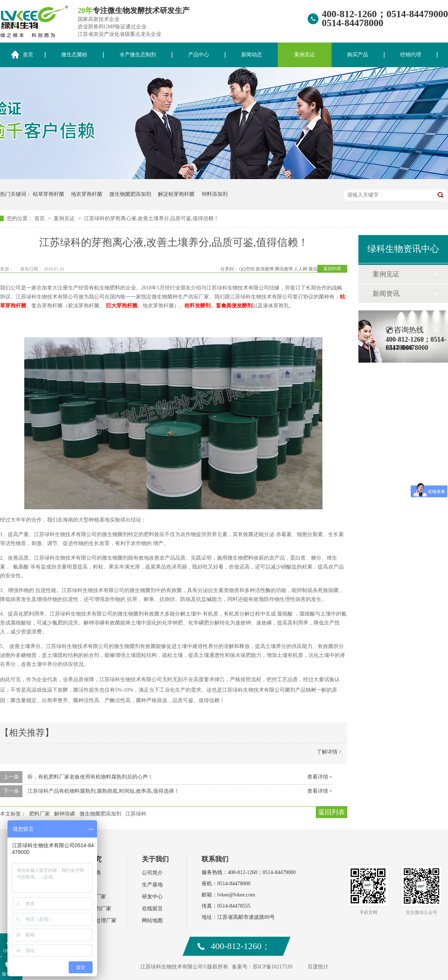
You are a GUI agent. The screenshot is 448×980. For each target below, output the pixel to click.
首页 (40, 218)
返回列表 (332, 269)
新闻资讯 (386, 294)
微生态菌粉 (74, 55)
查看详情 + (320, 777)
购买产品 (358, 55)
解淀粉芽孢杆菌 (176, 194)
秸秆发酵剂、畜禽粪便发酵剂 (218, 306)
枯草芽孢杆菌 (49, 194)
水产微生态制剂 (138, 55)
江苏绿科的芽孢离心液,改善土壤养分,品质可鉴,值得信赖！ (151, 218)
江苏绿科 (136, 814)
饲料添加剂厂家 (93, 909)
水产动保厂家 (90, 897)
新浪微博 (265, 269)
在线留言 (152, 909)
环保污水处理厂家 (96, 920)
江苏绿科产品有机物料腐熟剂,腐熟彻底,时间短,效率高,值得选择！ (103, 791)
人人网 (301, 269)
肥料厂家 (40, 814)
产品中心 (199, 55)
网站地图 (152, 920)
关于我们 (155, 859)
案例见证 (305, 55)
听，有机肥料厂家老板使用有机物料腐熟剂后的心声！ (90, 777)
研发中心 (152, 897)
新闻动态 (252, 55)
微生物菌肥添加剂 (130, 194)
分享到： (229, 269)
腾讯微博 (284, 269)
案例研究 (88, 859)
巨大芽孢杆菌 (122, 306)
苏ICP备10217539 (273, 967)
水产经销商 (88, 873)
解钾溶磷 (65, 814)
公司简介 (152, 873)
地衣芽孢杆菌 (87, 194)
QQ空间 (247, 269)
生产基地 (152, 885)
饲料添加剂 (215, 194)
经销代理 (411, 55)
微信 (313, 269)
